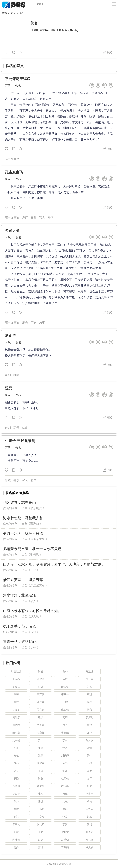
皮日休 (16, 794)
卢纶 (89, 801)
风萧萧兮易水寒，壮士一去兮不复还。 (34, 549)
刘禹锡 (16, 740)
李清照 (89, 717)
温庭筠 (41, 763)
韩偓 (89, 786)
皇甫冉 (89, 794)
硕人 (33, 601)
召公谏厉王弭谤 (18, 79)
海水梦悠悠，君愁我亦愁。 (25, 518)
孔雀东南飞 (14, 172)
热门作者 (13, 663)
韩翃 (89, 824)
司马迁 (89, 840)
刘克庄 (16, 687)
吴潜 (16, 702)
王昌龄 (41, 809)
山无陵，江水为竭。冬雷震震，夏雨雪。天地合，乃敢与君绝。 (54, 564)
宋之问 (89, 809)
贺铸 (65, 717)
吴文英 (16, 710)
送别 (8, 375)
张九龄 (41, 824)
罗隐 (16, 778)
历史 (34, 323)
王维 (89, 763)
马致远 (89, 671)
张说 (41, 801)
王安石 (16, 679)
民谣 (34, 218)
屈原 (41, 840)
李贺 (65, 824)
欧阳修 (65, 687)
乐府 (25, 218)
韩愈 (16, 771)
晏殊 (89, 702)
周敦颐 (16, 725)
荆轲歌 (35, 555)
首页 (5, 13)
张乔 (16, 801)
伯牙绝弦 (36, 508)
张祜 (41, 794)
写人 (42, 218)
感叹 (25, 428)
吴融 (65, 801)
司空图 (41, 817)
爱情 (50, 218)
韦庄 (65, 794)
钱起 (65, 771)
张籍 (41, 748)
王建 (41, 771)
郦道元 (89, 832)
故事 (42, 323)
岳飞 (65, 725)
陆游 (41, 687)
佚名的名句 (10, 508)
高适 (16, 817)
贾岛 (16, 763)
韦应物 (41, 733)
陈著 (16, 694)
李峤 (16, 809)
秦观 (89, 694)
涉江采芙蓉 (38, 585)
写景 (16, 428)
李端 (65, 817)
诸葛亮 (65, 847)
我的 (40, 4)
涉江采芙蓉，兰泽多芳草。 (25, 580)
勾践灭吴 (12, 231)
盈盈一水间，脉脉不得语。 (25, 533)
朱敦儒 (65, 710)
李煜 (89, 725)
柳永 (89, 710)
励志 (25, 323)
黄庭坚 (41, 679)
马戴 (16, 832)
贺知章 (65, 832)
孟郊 (65, 763)
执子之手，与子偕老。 (21, 626)
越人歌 (35, 616)
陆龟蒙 (16, 733)
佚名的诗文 (15, 66)
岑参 (89, 771)
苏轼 (65, 679)
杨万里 (89, 679)
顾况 (65, 809)
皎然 (41, 756)
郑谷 (41, 778)
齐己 (41, 740)
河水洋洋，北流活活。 (21, 595)
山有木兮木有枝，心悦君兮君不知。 (32, 611)
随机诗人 (21, 53)
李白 (65, 740)
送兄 (9, 388)
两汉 (8, 86)
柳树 (16, 375)
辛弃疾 (41, 694)
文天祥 (41, 725)
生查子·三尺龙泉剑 (20, 441)
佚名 (21, 13)
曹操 (16, 847)
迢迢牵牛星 (38, 539)
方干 (89, 778)
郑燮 (41, 671)
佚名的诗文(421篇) (43, 30)
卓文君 (89, 847)
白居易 (89, 740)
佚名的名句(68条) (67, 30)
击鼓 (33, 632)
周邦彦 (16, 717)
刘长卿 (65, 756)
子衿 (33, 647)
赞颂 (16, 480)
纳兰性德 (16, 671)
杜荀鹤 (65, 778)
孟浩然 (16, 786)
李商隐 (65, 733)
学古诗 (68, 864)
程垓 (41, 717)
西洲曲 (35, 524)
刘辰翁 (41, 702)
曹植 (41, 847)
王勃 (41, 832)
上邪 (33, 570)
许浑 (89, 748)
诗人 (13, 13)
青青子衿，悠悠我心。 (21, 642)
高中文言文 (12, 159)
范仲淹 (65, 702)
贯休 (89, 756)
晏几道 (41, 710)
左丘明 (65, 840)
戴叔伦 (41, 786)
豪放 (8, 480)
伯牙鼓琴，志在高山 (19, 502)
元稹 (89, 733)
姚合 (65, 748)
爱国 (33, 480)
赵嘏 (89, 817)
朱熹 (89, 687)
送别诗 (10, 336)
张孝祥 (65, 694)
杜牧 (16, 756)
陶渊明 (16, 840)
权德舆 (65, 786)
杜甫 (16, 748)
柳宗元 (16, 824)
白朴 (65, 671)
